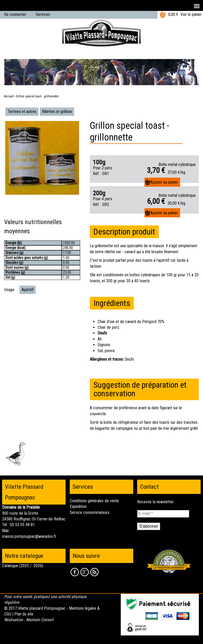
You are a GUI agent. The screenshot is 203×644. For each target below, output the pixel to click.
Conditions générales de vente (94, 501)
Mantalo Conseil (40, 620)
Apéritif (28, 290)
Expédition (78, 507)
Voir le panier (191, 14)
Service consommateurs (90, 512)
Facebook (75, 572)
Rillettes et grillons (57, 112)
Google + (85, 572)
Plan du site (24, 614)
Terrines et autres (22, 112)
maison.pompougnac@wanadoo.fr (29, 536)
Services (43, 14)
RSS (94, 572)
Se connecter (15, 14)
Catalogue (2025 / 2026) (23, 566)
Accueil (9, 96)
